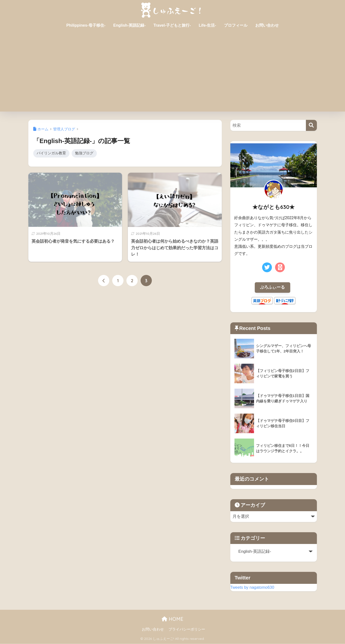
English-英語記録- (129, 25)
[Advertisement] (173, 75)
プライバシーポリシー (187, 630)
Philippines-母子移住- (86, 25)
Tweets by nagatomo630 (253, 587)
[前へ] (104, 281)
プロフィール (236, 25)
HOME (172, 619)
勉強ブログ (84, 153)
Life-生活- (207, 25)
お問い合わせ (267, 25)
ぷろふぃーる (272, 288)
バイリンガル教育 (51, 153)
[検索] (311, 125)
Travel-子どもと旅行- (172, 25)
